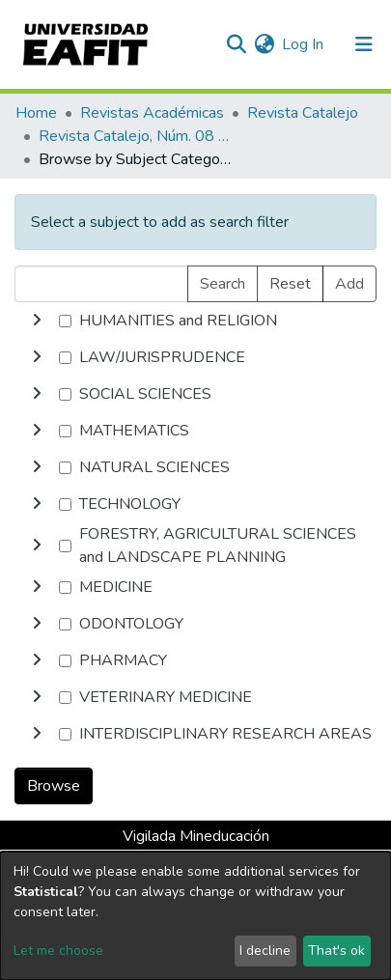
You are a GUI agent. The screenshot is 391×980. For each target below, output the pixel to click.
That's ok (336, 951)
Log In (304, 44)
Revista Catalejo (303, 113)
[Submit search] (236, 44)
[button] (264, 44)
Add (349, 284)
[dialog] (195, 916)
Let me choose (58, 951)
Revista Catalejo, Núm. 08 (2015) (135, 136)
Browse (54, 786)
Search (223, 284)
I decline (265, 951)
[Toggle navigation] (364, 44)
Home (36, 113)
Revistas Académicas (152, 113)
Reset (290, 284)
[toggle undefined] (37, 321)
